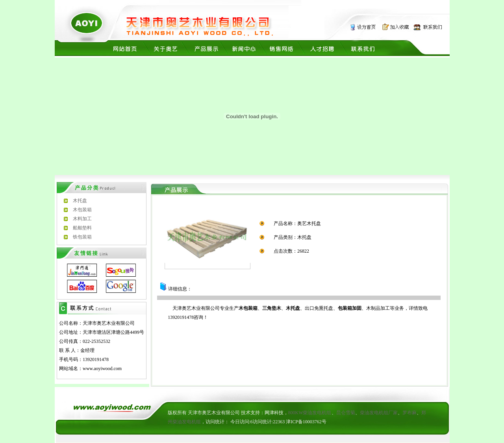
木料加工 (82, 219)
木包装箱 (82, 210)
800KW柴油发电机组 (310, 413)
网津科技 (274, 413)
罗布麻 (409, 413)
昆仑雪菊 (346, 413)
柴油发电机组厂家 (379, 413)
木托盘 (80, 201)
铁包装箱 (82, 237)
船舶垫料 (82, 228)
